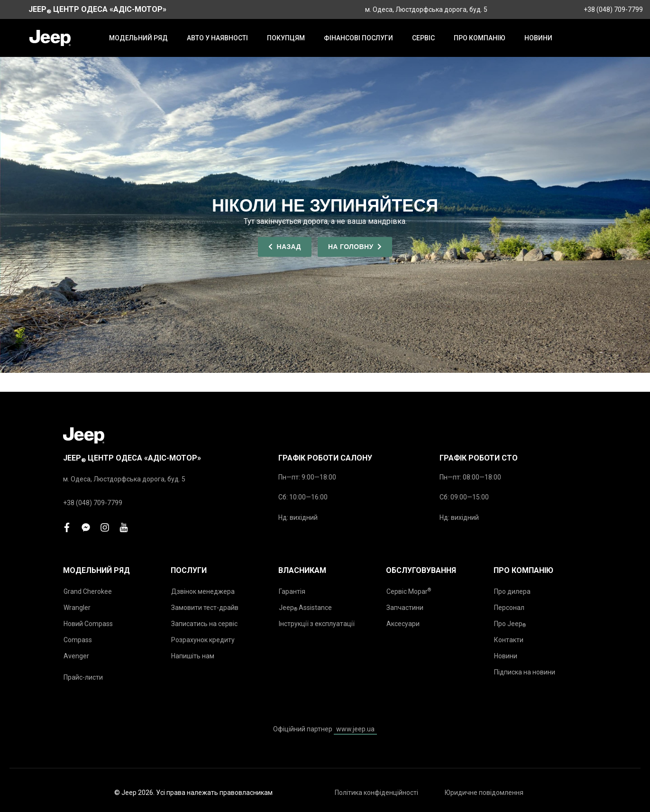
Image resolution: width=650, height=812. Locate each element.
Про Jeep (510, 624)
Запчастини (405, 608)
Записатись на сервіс (204, 624)
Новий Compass (88, 624)
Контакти (509, 640)
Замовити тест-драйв (205, 608)
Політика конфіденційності (376, 793)
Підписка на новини (525, 672)
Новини (506, 656)
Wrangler (77, 608)
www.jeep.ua (355, 729)
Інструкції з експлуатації (317, 624)
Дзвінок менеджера (203, 591)
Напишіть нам (193, 656)
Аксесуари (403, 624)
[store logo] (50, 38)
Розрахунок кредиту (203, 640)
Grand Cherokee (88, 591)
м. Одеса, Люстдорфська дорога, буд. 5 (426, 9)
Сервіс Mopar (409, 591)
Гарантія (292, 591)
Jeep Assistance (305, 608)
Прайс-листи (83, 677)
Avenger (76, 656)
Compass (78, 640)
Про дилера (512, 591)
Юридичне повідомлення (484, 793)
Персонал (509, 608)
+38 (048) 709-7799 (613, 9)
